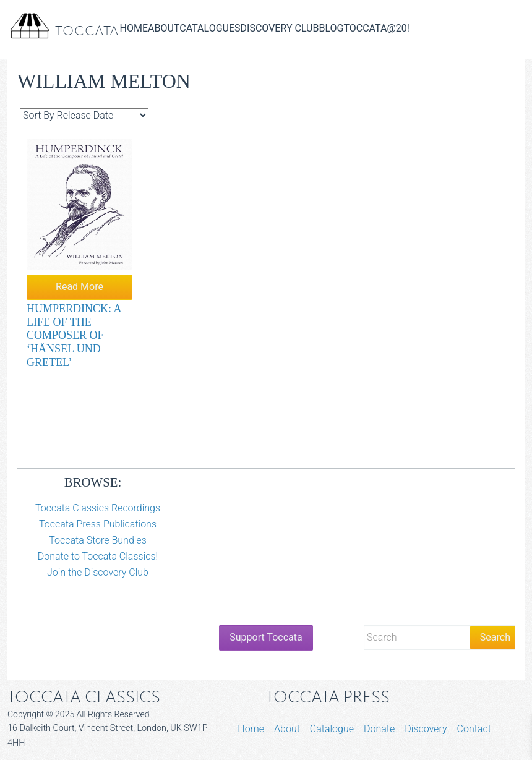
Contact (474, 729)
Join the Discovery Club (98, 572)
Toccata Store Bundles (98, 540)
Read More (79, 287)
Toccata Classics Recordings (98, 508)
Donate (379, 729)
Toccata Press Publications (98, 524)
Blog (331, 28)
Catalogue (332, 729)
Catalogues (210, 28)
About (164, 28)
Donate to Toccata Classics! (98, 556)
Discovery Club (280, 28)
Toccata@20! (376, 28)
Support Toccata (266, 637)
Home (134, 28)
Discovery (426, 729)
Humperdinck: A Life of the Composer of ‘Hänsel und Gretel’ (74, 335)
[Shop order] (84, 115)
